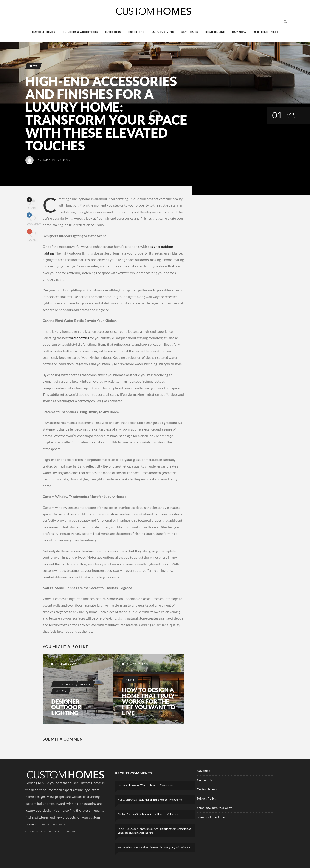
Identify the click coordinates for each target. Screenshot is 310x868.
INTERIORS (113, 32)
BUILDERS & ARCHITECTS (80, 32)
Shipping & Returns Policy (214, 808)
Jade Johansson (57, 160)
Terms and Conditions (212, 817)
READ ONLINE (215, 32)
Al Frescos (64, 683)
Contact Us (204, 780)
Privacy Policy (207, 798)
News (34, 66)
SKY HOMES (190, 32)
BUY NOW (239, 32)
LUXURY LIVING (163, 32)
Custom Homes (207, 789)
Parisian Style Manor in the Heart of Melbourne (155, 800)
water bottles (79, 338)
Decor (86, 683)
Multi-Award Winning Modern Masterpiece (150, 785)
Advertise (203, 771)
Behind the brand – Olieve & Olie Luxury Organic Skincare (158, 847)
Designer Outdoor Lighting (67, 707)
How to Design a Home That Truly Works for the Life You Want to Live (148, 701)
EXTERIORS (136, 32)
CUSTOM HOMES (43, 32)
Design (61, 690)
